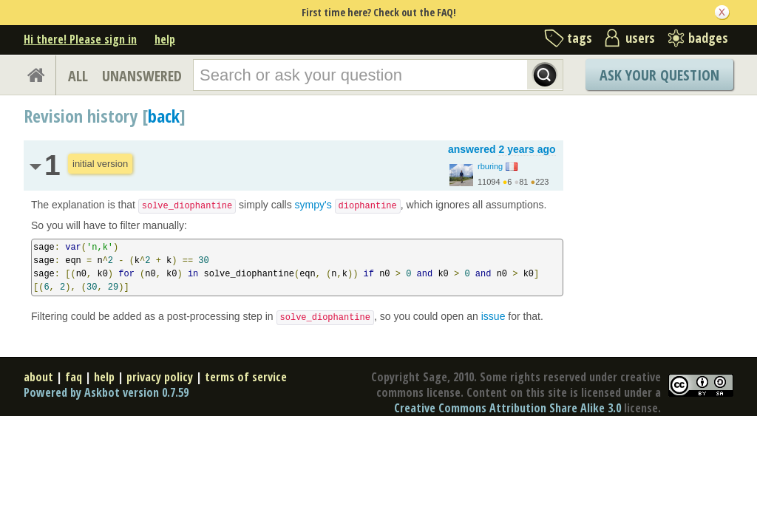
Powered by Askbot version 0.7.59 (106, 392)
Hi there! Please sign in (80, 39)
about (38, 377)
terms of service (246, 377)
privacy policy (160, 377)
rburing (490, 166)
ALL (78, 76)
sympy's (348, 205)
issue (493, 316)
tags (580, 38)
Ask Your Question (659, 75)
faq (74, 377)
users (640, 38)
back (164, 116)
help (165, 39)
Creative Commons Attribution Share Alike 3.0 (508, 408)
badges (708, 38)
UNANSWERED (142, 76)
